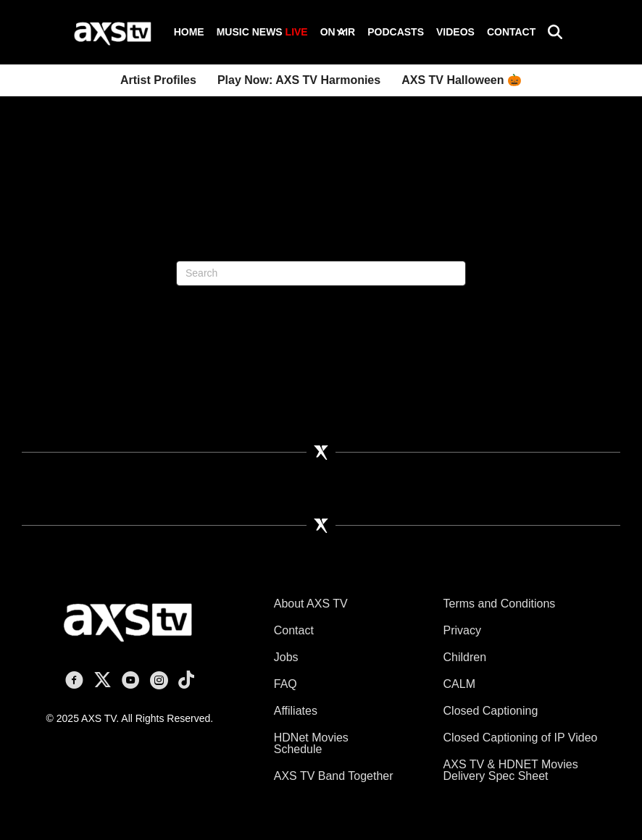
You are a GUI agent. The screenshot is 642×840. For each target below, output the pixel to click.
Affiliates (296, 711)
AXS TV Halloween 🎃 (462, 80)
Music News (262, 32)
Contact (511, 32)
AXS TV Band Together (334, 776)
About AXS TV (311, 604)
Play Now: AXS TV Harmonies (299, 80)
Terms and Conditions (500, 604)
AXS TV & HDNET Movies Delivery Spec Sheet (511, 770)
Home (189, 32)
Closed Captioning (491, 711)
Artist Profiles (158, 80)
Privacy (462, 630)
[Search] (321, 273)
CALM (459, 684)
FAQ (285, 684)
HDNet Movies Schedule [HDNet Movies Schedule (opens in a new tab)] (311, 743)
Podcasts (396, 32)
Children (465, 657)
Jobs (286, 657)
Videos (455, 32)
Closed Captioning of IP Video (521, 738)
